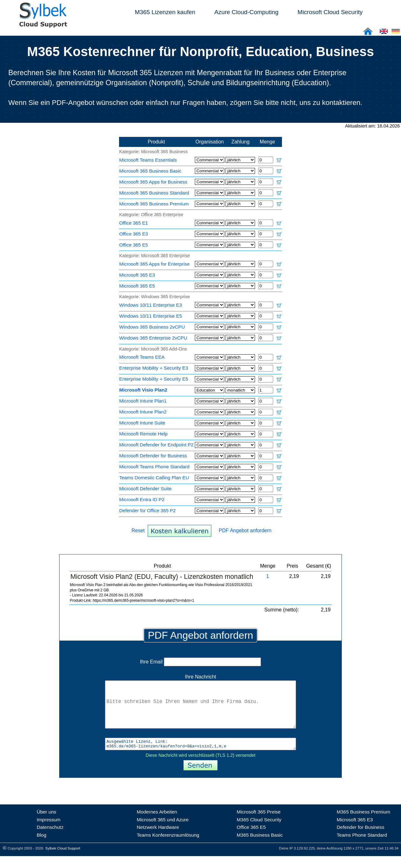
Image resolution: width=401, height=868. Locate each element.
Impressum (49, 832)
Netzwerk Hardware (158, 839)
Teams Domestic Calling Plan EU (154, 478)
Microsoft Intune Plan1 (143, 401)
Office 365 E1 (134, 223)
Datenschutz (50, 839)
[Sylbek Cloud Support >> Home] (42, 24)
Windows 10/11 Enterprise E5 (151, 316)
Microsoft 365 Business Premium (154, 204)
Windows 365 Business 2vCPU (152, 327)
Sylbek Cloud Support (63, 860)
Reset (138, 530)
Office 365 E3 (134, 234)
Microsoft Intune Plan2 (143, 412)
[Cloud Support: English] (384, 33)
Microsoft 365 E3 (137, 275)
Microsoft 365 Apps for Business (153, 182)
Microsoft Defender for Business (153, 456)
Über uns (46, 824)
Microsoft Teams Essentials (148, 160)
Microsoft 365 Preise (259, 824)
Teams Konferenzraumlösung (168, 847)
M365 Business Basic (260, 847)
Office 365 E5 (134, 245)
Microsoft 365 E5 (137, 286)
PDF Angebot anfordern (245, 530)
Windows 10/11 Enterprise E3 (151, 305)
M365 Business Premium (364, 824)
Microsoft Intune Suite (142, 423)
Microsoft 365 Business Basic (150, 171)
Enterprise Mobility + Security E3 (154, 368)
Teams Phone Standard (362, 847)
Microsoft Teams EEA (142, 357)
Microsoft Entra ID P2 (142, 499)
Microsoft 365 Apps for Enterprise (155, 264)
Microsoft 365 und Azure (163, 832)
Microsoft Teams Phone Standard (154, 467)
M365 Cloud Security (259, 832)
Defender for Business (361, 839)
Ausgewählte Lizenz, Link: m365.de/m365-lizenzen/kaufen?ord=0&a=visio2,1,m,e (200, 755)
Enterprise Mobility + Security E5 (154, 379)
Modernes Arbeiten (157, 824)
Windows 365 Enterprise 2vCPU (153, 338)
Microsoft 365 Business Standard (154, 193)
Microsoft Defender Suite (146, 489)
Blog (42, 847)
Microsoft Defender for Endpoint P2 (156, 445)
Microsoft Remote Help (143, 434)
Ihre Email (200, 662)
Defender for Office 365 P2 (148, 510)
